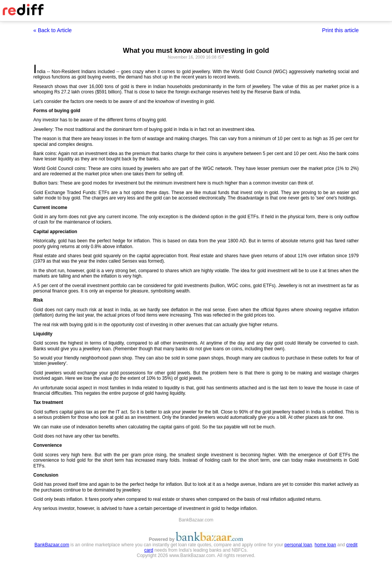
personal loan (298, 545)
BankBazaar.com (52, 545)
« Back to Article (52, 30)
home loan (325, 545)
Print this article (340, 30)
